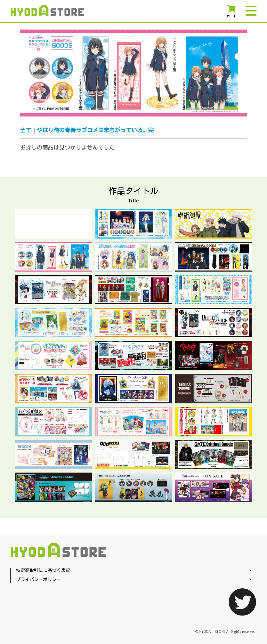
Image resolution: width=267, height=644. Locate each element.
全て (26, 131)
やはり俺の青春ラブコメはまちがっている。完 (95, 131)
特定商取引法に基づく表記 (43, 571)
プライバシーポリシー (39, 580)
